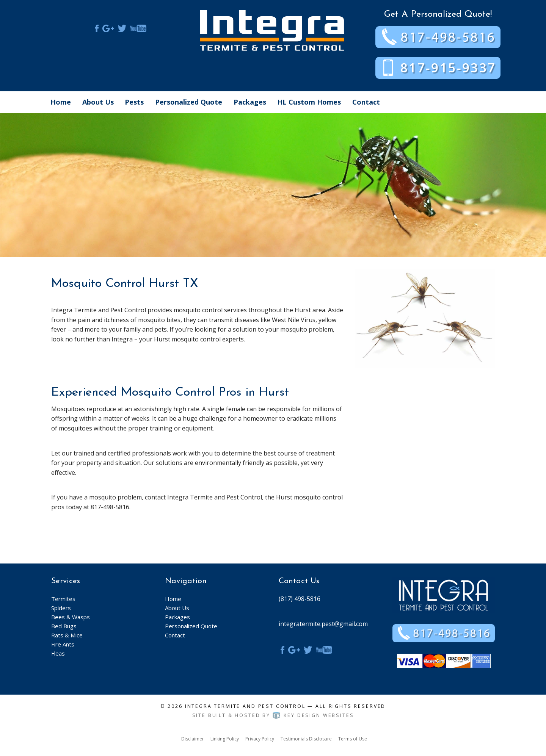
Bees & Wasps (71, 617)
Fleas (58, 653)
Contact (366, 102)
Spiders (61, 608)
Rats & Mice (67, 635)
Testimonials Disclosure (306, 739)
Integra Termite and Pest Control (245, 706)
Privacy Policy (260, 739)
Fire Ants (63, 644)
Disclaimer (193, 739)
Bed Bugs (64, 626)
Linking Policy (225, 739)
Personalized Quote (189, 102)
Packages (250, 102)
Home (61, 102)
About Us (98, 102)
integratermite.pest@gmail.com (323, 624)
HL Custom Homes (309, 102)
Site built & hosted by (273, 715)
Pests (134, 102)
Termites (63, 599)
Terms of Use (353, 739)
